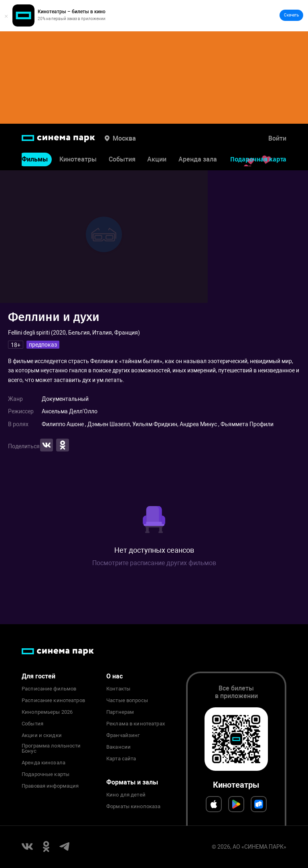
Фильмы (35, 159)
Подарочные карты (46, 774)
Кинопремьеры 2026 (47, 712)
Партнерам (120, 712)
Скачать (291, 15)
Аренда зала (198, 159)
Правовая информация (50, 786)
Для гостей (38, 676)
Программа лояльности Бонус (51, 749)
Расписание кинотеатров (53, 701)
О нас (114, 676)
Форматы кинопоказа (133, 807)
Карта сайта (121, 759)
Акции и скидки (42, 735)
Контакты (118, 689)
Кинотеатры (78, 159)
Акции (157, 159)
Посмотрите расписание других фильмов (154, 563)
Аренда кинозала (44, 763)
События (122, 159)
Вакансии (119, 747)
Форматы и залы (132, 782)
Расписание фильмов (49, 689)
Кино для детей (126, 795)
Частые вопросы (127, 701)
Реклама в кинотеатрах (136, 724)
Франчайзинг (123, 735)
